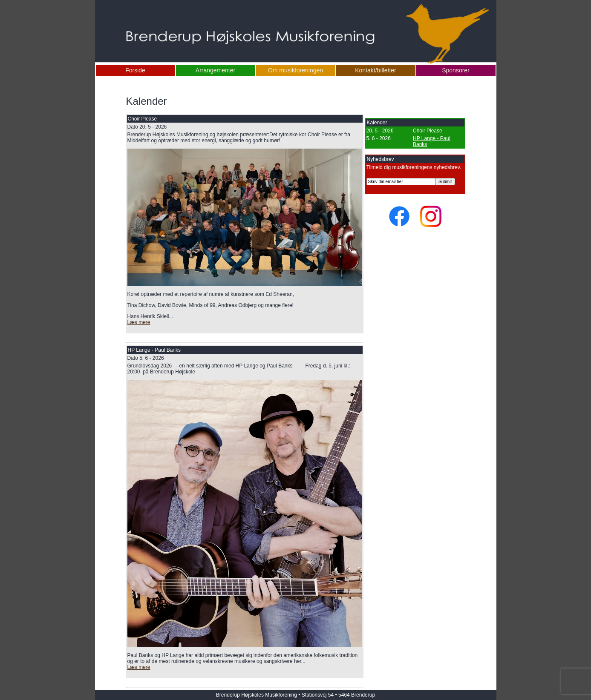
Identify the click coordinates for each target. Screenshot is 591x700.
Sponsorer (456, 70)
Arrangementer (215, 70)
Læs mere (139, 322)
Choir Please (428, 131)
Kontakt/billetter (376, 70)
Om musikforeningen (295, 70)
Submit (445, 182)
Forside (135, 70)
